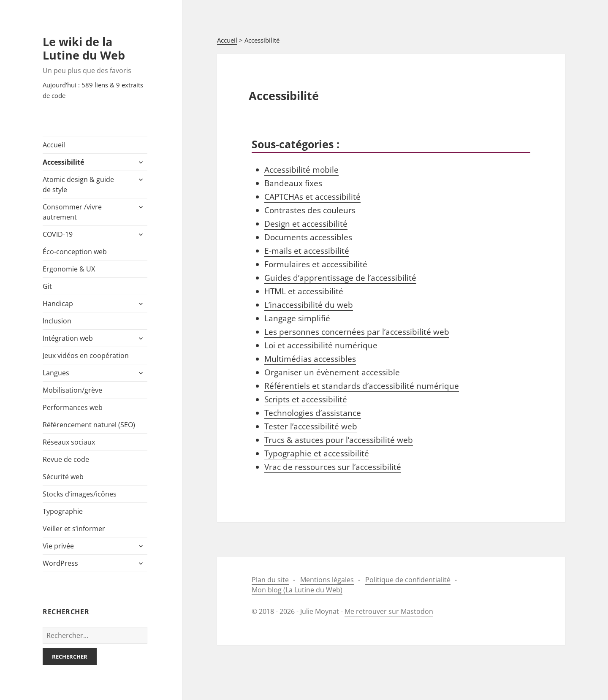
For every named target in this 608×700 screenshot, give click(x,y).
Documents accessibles (308, 237)
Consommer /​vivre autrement (72, 212)
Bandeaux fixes (293, 183)
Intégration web (68, 338)
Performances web (73, 407)
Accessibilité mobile (301, 170)
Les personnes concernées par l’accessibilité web (357, 332)
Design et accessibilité (306, 224)
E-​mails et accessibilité (307, 251)
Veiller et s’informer (74, 529)
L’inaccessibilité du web (309, 305)
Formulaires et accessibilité (316, 264)
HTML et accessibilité (304, 291)
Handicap (58, 304)
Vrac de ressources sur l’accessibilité (333, 467)
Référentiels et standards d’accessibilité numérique (362, 386)
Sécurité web (63, 477)
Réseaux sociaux (69, 442)
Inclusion (57, 321)
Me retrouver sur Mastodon (389, 611)
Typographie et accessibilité (317, 453)
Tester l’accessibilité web (311, 426)
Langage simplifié (297, 318)
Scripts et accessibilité (306, 399)
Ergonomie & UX (69, 269)
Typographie (63, 511)
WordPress (60, 563)
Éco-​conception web (75, 252)
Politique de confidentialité (408, 580)
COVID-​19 (58, 234)
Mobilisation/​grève (72, 390)
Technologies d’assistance (313, 413)
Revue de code (66, 459)
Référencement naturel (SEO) (89, 425)
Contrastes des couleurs (310, 210)
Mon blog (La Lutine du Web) (297, 590)
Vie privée (58, 546)
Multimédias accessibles (310, 359)
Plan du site (270, 580)
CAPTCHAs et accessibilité (312, 197)
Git (47, 286)
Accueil (54, 145)
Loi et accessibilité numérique (321, 345)
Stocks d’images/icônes (80, 494)
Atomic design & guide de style (78, 184)
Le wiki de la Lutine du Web (84, 48)
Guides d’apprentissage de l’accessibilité (340, 278)
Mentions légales (327, 580)
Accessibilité (63, 162)
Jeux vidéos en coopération (86, 355)
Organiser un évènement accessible (332, 372)
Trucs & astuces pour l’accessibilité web (339, 440)
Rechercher (70, 657)
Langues (56, 373)
